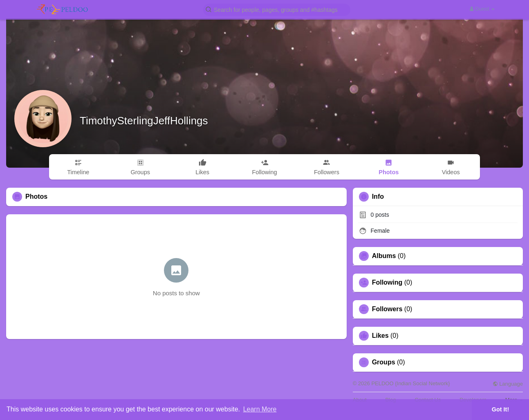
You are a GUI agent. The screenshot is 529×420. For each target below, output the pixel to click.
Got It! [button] (500, 409)
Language (508, 384)
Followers (387, 309)
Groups (384, 362)
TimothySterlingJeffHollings (144, 121)
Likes (380, 336)
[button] (277, 9)
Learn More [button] (260, 409)
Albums (384, 256)
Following (387, 283)
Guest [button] (482, 9)
